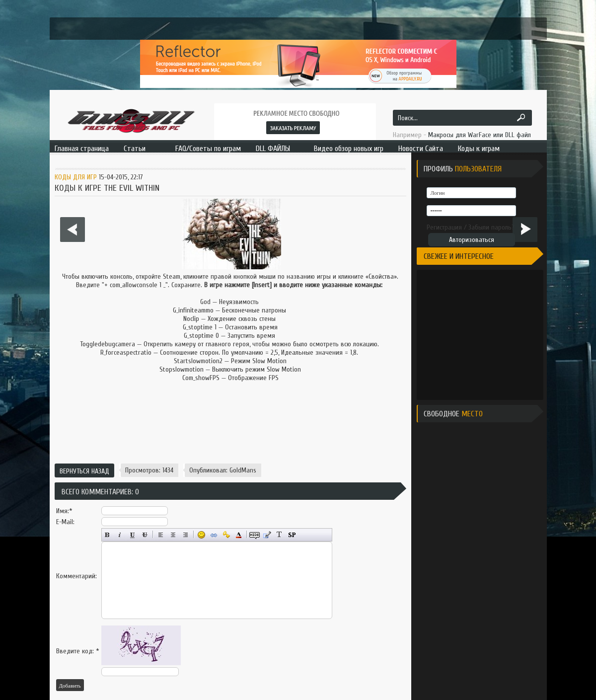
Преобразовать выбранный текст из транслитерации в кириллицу (279, 535)
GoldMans (243, 470)
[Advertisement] (230, 424)
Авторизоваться (472, 240)
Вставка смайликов (201, 535)
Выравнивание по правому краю (186, 535)
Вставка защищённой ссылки (226, 535)
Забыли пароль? (491, 227)
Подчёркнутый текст (132, 535)
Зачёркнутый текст (145, 535)
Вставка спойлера (292, 535)
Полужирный (108, 535)
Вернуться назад (84, 471)
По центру (173, 535)
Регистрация (444, 227)
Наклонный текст (120, 535)
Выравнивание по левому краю (161, 535)
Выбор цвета (239, 535)
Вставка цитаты (267, 535)
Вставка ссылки (214, 535)
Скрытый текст (255, 535)
